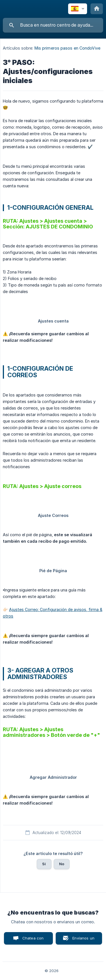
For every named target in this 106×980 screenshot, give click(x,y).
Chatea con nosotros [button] (32, 940)
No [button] (62, 864)
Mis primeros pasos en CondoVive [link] (67, 48)
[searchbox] (53, 25)
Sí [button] (44, 864)
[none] (78, 9)
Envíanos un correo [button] (83, 940)
